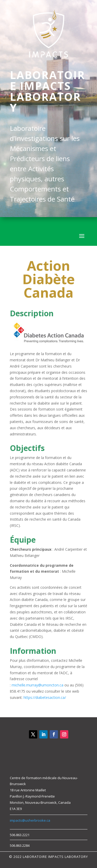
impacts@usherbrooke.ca (30, 820)
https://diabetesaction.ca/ (45, 697)
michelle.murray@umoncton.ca (38, 685)
